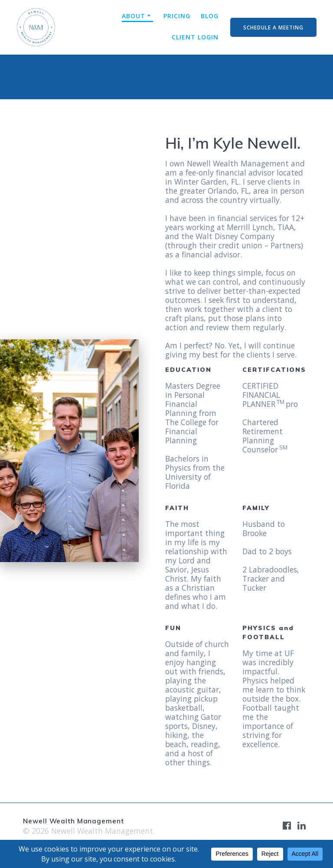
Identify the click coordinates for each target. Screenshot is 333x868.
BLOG (210, 16)
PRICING (177, 16)
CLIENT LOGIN (195, 37)
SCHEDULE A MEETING (273, 27)
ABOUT (134, 16)
